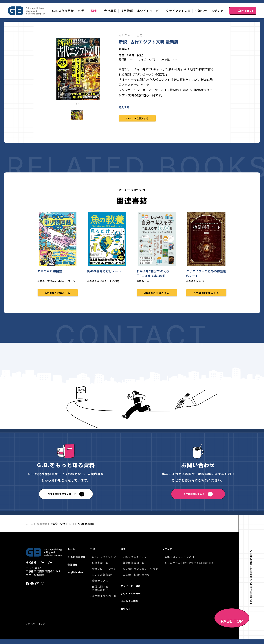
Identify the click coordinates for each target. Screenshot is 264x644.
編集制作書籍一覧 (135, 565)
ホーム (31, 526)
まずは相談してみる (194, 497)
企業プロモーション (106, 571)
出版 (81, 11)
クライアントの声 (178, 11)
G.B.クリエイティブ (136, 559)
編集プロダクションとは (179, 559)
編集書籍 (45, 526)
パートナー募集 (132, 606)
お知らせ (201, 11)
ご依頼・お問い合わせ (137, 577)
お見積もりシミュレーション (141, 571)
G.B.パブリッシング (106, 559)
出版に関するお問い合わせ (102, 591)
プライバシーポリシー (39, 628)
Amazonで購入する (142, 119)
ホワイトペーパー (149, 11)
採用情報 (127, 11)
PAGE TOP (232, 626)
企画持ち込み (102, 583)
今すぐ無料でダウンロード (62, 497)
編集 (94, 11)
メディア (217, 11)
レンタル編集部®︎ (104, 577)
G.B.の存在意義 (63, 11)
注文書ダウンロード (106, 599)
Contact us (245, 11)
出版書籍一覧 (102, 565)
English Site (76, 577)
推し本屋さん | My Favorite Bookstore (189, 565)
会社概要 (110, 11)
